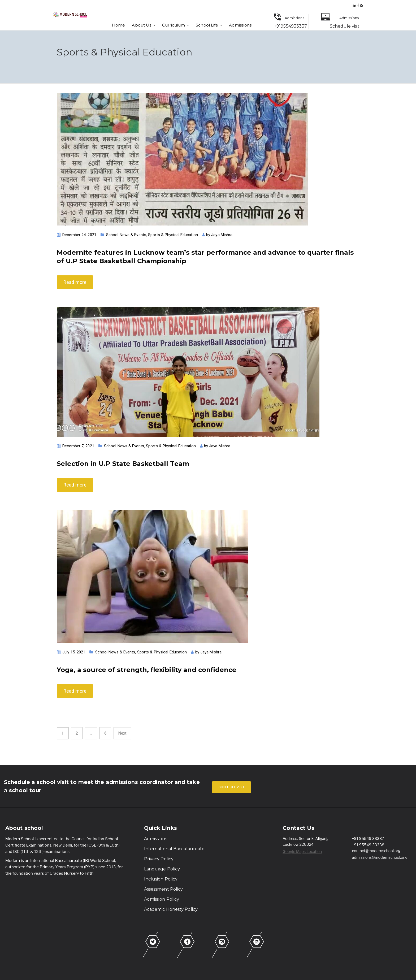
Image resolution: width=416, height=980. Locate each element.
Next (122, 733)
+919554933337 (291, 26)
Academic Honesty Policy (171, 909)
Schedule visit (345, 26)
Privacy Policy (159, 859)
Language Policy (162, 869)
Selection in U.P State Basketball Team (123, 464)
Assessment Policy (164, 889)
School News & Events (126, 235)
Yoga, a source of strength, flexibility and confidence (147, 670)
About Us (142, 25)
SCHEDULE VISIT (231, 787)
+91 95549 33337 (368, 838)
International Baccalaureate (174, 849)
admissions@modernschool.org (380, 857)
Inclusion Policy (161, 879)
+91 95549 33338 (368, 845)
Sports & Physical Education (173, 235)
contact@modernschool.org (376, 851)
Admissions (240, 25)
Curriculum (174, 25)
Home (118, 25)
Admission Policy (162, 899)
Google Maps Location (302, 851)
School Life (207, 25)
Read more (75, 282)
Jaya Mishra (222, 235)
